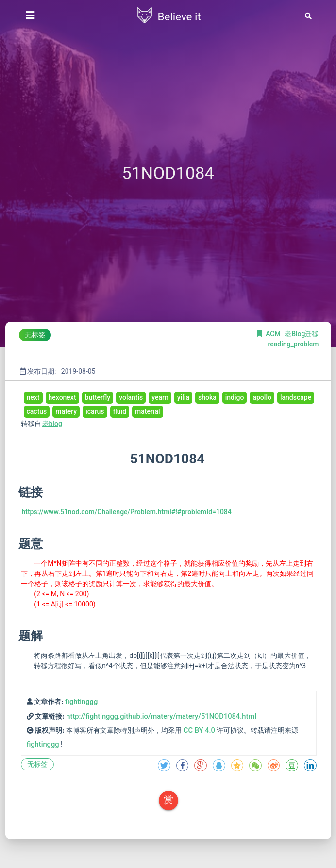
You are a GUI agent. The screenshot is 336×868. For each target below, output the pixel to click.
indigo (235, 397)
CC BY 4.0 (199, 730)
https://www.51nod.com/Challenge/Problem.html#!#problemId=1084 (127, 512)
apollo (262, 397)
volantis (131, 397)
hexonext (62, 397)
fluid (120, 411)
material (148, 411)
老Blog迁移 (302, 334)
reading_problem (293, 344)
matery (66, 411)
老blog (52, 424)
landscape (296, 397)
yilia (183, 397)
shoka (207, 397)
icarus (95, 411)
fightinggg (81, 702)
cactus (37, 411)
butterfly (98, 397)
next (33, 397)
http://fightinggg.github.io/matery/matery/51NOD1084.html (161, 716)
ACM (274, 334)
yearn (160, 397)
